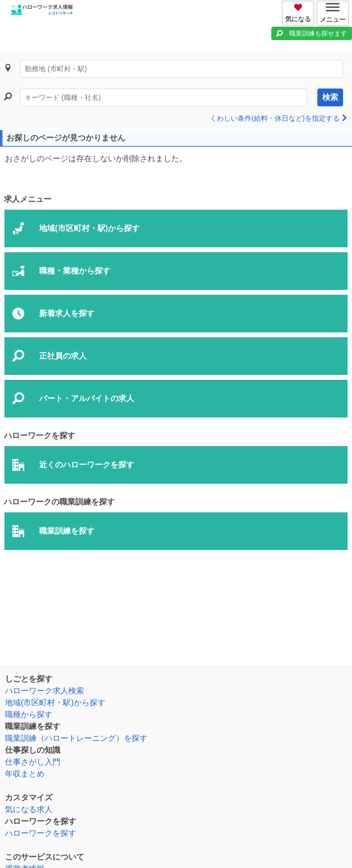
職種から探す (29, 714)
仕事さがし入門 (33, 762)
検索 (330, 97)
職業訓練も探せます (318, 33)
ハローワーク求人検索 (45, 691)
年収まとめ (25, 774)
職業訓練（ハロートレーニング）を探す (76, 738)
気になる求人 (29, 809)
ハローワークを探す (41, 833)
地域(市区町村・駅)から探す (55, 703)
